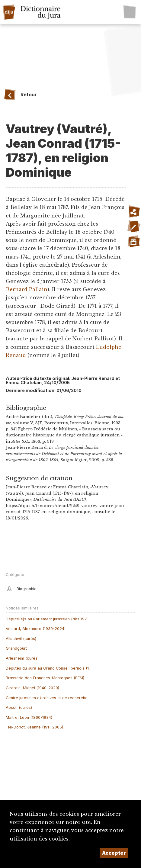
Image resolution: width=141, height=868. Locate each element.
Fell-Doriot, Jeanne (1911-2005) (34, 727)
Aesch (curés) (19, 707)
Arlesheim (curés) (22, 658)
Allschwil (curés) (21, 639)
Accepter (114, 853)
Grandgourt (16, 648)
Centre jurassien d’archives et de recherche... (48, 698)
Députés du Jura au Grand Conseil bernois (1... (49, 668)
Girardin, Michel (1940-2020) (32, 688)
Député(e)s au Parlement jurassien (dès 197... (47, 619)
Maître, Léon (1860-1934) (29, 717)
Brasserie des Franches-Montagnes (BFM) (45, 678)
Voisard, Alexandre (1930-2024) (36, 629)
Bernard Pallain (27, 289)
